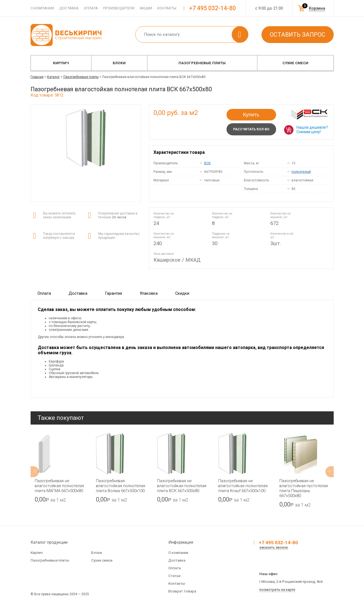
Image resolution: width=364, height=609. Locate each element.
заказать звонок (274, 547)
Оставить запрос (298, 35)
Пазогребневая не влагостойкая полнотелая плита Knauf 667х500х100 (243, 486)
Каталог (53, 77)
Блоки (119, 63)
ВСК (207, 163)
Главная (37, 77)
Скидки (182, 293)
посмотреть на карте (277, 590)
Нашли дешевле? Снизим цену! (312, 130)
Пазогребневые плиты (202, 63)
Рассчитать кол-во (251, 129)
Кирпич (61, 63)
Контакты (167, 8)
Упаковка (149, 293)
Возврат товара (182, 591)
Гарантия (114, 293)
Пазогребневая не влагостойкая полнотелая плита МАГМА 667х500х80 (59, 486)
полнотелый (301, 172)
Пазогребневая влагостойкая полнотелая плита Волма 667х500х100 (121, 486)
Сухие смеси (295, 63)
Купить (251, 115)
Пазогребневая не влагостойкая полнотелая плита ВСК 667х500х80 (182, 486)
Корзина (317, 8)
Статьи (174, 576)
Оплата (91, 8)
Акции (146, 8)
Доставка (69, 8)
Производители (119, 8)
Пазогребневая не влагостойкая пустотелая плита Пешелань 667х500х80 (304, 488)
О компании (42, 8)
